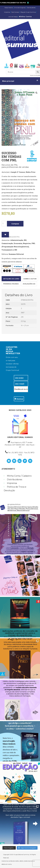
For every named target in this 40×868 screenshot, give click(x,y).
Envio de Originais (20, 8)
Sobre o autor (30, 279)
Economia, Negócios (22, 243)
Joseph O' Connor (18, 172)
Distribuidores (31, 8)
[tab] (11, 279)
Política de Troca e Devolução (15, 489)
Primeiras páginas (11, 284)
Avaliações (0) (29, 284)
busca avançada (35, 75)
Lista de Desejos (13, 17)
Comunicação (7, 243)
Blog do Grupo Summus (28, 12)
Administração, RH (18, 240)
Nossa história (9, 8)
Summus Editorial (16, 254)
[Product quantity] (4, 224)
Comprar (15, 224)
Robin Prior (31, 172)
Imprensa (7, 12)
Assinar (19, 399)
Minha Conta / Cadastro (19, 476)
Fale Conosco (15, 12)
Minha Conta (25, 17)
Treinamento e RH (9, 250)
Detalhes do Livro (11, 279)
